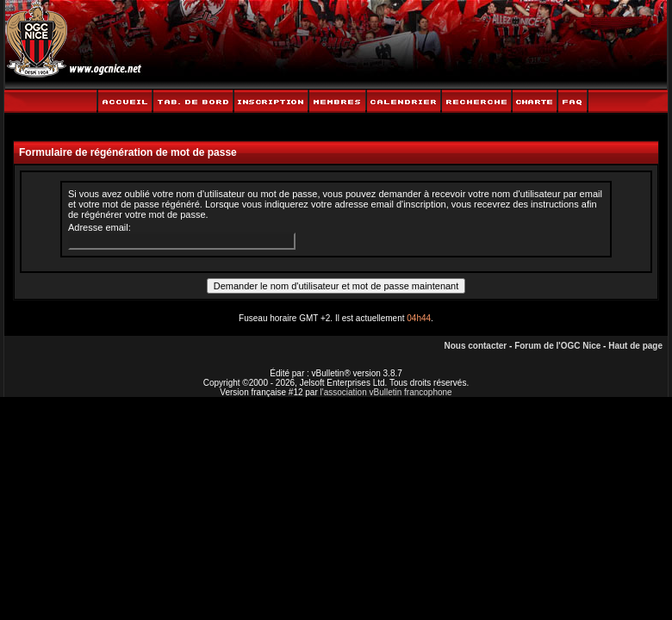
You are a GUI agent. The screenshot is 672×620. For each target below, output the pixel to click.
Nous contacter (475, 346)
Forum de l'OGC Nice (557, 346)
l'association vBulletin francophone (386, 392)
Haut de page (635, 346)
